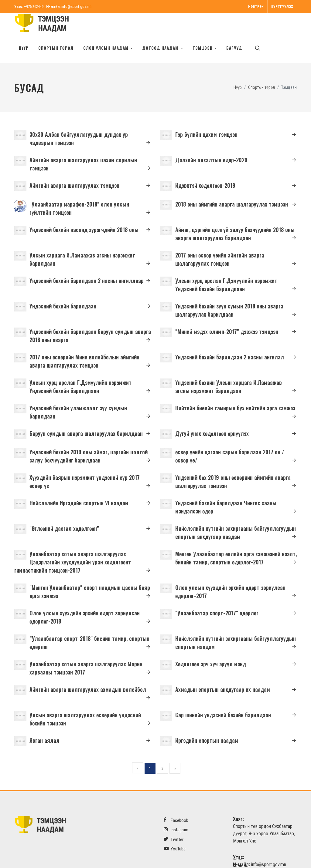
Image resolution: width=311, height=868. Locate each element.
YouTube (175, 830)
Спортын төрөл (56, 48)
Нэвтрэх (256, 7)
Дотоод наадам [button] (161, 48)
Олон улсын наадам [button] (106, 48)
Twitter (174, 820)
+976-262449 (34, 7)
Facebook (176, 801)
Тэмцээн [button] (203, 48)
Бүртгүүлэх (282, 7)
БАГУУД (234, 48)
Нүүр (24, 48)
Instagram (176, 811)
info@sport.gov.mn (76, 7)
